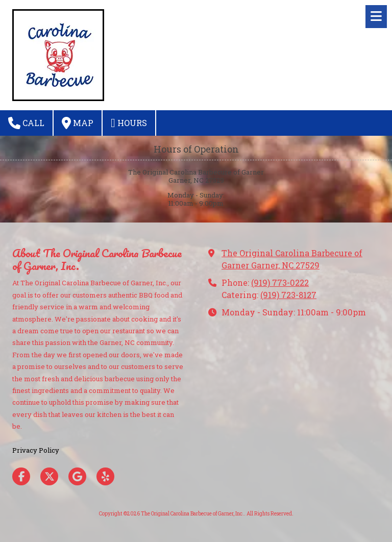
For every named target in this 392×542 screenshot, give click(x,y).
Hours (129, 123)
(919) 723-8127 (288, 295)
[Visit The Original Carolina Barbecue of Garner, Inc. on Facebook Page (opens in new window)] (21, 476)
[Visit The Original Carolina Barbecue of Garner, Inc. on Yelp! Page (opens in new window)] (105, 476)
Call (26, 123)
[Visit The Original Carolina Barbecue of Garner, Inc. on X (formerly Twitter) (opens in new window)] (49, 476)
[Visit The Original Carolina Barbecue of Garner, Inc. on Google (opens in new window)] (77, 476)
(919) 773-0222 (280, 282)
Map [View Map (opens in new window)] (78, 123)
